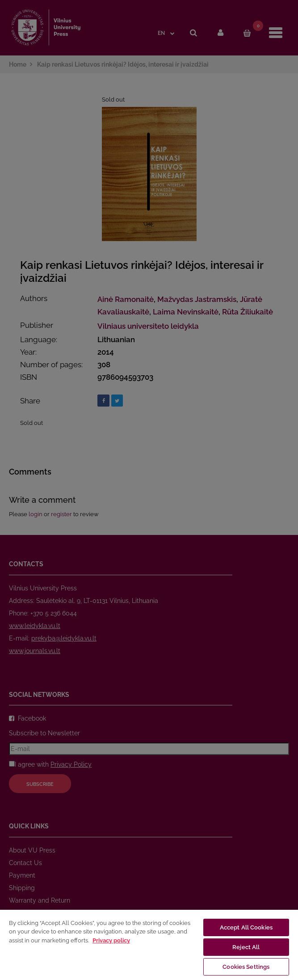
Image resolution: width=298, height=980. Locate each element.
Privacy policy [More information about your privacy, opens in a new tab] (111, 940)
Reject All (246, 947)
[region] (149, 944)
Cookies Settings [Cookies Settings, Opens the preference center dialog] (246, 967)
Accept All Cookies (246, 927)
